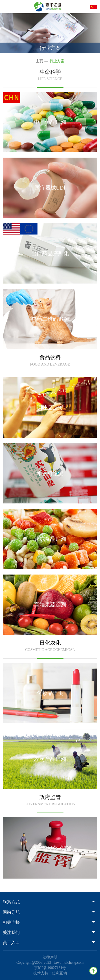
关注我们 (49, 932)
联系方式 (49, 902)
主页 (39, 61)
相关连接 (49, 922)
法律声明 (50, 957)
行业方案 (57, 61)
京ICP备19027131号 (50, 968)
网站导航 (49, 912)
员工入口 (49, 943)
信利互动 (59, 973)
